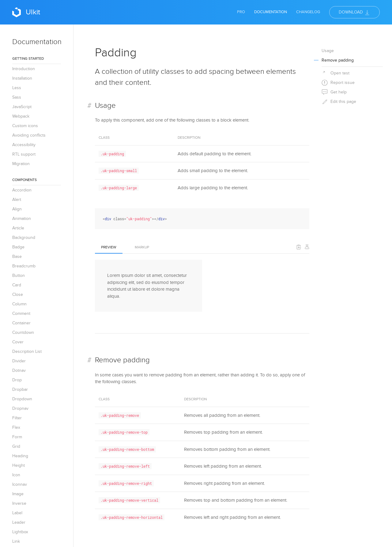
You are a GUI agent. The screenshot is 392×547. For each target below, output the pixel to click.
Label (17, 513)
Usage (105, 106)
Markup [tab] (142, 247)
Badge (18, 247)
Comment (21, 313)
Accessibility (24, 145)
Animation (22, 219)
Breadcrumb (24, 266)
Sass (17, 97)
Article (18, 228)
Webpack (21, 116)
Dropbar (20, 389)
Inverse (19, 503)
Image (18, 494)
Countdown (23, 332)
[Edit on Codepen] (307, 247)
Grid (16, 446)
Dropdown (22, 399)
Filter (17, 418)
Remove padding (122, 360)
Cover (18, 342)
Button (19, 275)
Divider (19, 361)
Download (354, 13)
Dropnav (20, 408)
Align (17, 209)
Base (17, 257)
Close (18, 294)
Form (17, 437)
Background (24, 238)
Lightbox (20, 532)
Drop (17, 380)
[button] (299, 247)
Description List (27, 351)
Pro (241, 12)
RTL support (24, 154)
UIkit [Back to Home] (26, 12)
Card (17, 285)
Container (21, 323)
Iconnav (20, 484)
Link (16, 541)
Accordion (22, 190)
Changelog (308, 12)
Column (19, 304)
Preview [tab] (109, 247)
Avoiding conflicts (29, 135)
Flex (16, 427)
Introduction (24, 69)
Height (19, 465)
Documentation (271, 12)
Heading (20, 456)
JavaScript (22, 107)
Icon (16, 475)
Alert (17, 200)
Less (17, 88)
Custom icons (25, 126)
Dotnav (19, 370)
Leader (19, 522)
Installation (22, 78)
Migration (21, 164)
